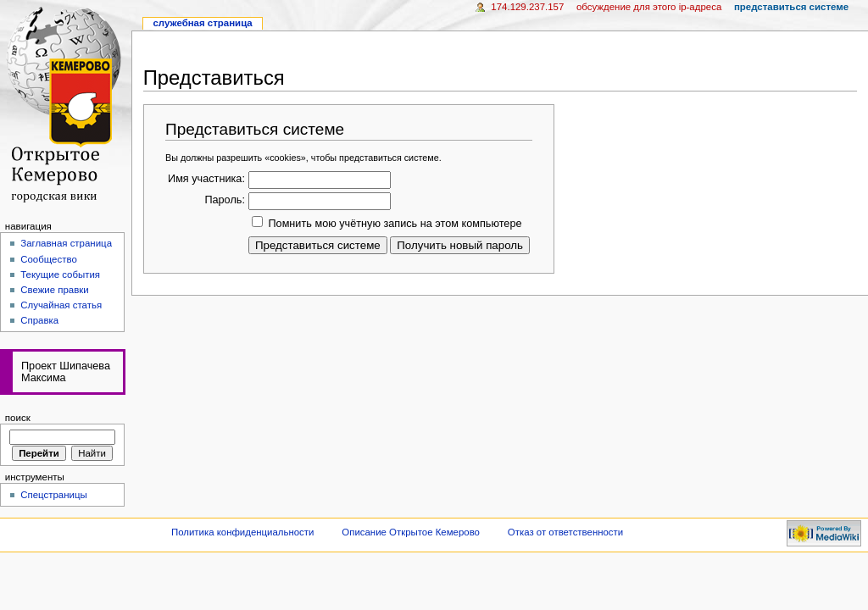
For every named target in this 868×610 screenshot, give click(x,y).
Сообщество (49, 259)
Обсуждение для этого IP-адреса (649, 7)
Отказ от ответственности (565, 532)
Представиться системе (791, 7)
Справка (39, 320)
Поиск (18, 418)
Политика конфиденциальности (243, 532)
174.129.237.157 (527, 7)
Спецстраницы (54, 495)
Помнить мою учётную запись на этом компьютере (395, 224)
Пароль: (225, 200)
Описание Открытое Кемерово (411, 532)
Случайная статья (61, 305)
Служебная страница (202, 23)
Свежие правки (55, 290)
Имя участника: (206, 179)
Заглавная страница (66, 243)
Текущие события (60, 274)
